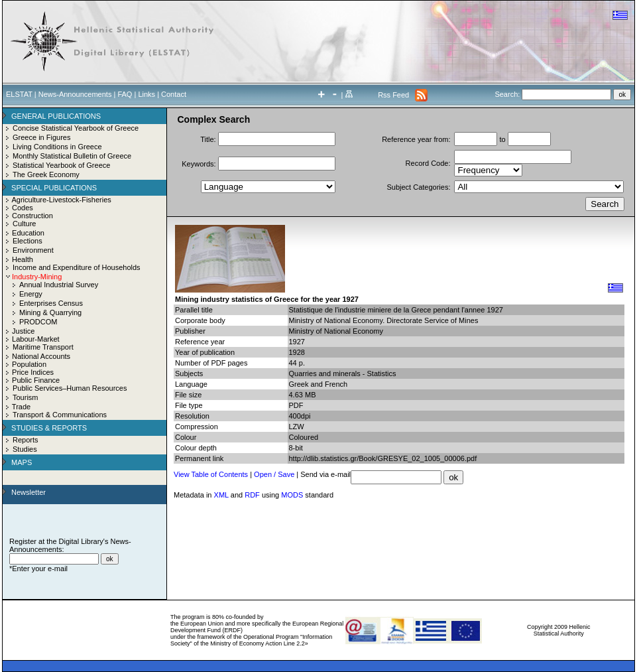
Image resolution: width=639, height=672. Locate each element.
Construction (32, 216)
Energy (31, 294)
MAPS (22, 462)
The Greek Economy (46, 174)
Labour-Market (36, 339)
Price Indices (33, 372)
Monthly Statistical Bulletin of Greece (72, 156)
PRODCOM (38, 322)
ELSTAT (19, 94)
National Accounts (41, 356)
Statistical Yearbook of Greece (61, 165)
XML (221, 495)
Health (23, 259)
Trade (21, 407)
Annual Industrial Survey (59, 285)
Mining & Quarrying (50, 312)
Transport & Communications (60, 415)
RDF (252, 495)
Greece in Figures (41, 137)
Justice (23, 331)
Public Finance (36, 380)
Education (28, 233)
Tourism (26, 397)
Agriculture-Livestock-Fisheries (61, 200)
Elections (28, 241)
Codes (23, 208)
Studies (25, 449)
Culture (24, 224)
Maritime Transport (43, 347)
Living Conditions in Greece (57, 147)
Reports (26, 440)
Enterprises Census (51, 303)
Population (29, 364)
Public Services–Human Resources (70, 388)
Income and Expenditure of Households (77, 267)
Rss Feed (393, 95)
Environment (33, 250)
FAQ (125, 94)
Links (146, 94)
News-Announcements (75, 94)
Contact (174, 94)
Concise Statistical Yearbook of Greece (76, 128)
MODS (292, 495)
